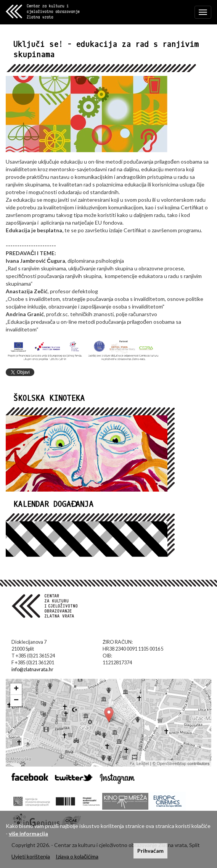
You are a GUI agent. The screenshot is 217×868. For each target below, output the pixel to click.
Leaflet (143, 764)
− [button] (16, 701)
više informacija (28, 833)
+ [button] (16, 689)
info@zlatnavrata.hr (32, 669)
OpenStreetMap (172, 764)
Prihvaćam (150, 851)
